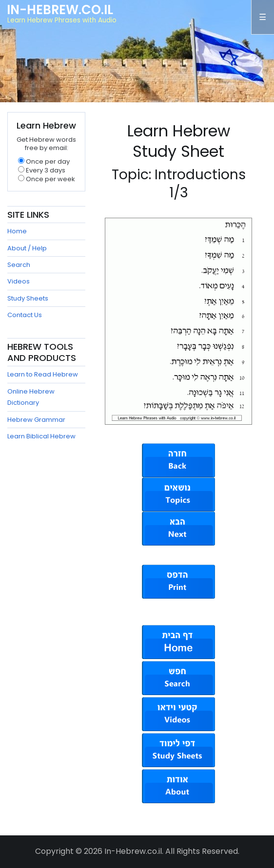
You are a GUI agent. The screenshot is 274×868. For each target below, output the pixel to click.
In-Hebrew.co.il (60, 10)
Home (17, 231)
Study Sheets (28, 298)
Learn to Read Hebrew (43, 374)
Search (19, 265)
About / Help (27, 248)
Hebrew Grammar (36, 420)
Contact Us (25, 315)
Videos (19, 281)
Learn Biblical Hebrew (41, 436)
